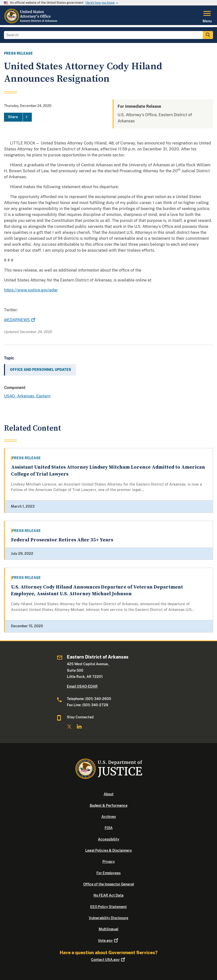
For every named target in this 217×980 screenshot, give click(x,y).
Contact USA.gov (108, 960)
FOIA (109, 828)
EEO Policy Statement (108, 907)
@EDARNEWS (20, 320)
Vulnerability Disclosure (108, 918)
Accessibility (109, 839)
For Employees (108, 873)
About (109, 794)
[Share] (18, 117)
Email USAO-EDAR (82, 686)
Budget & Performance (109, 805)
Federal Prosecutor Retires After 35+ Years (62, 540)
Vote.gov (108, 941)
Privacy (109, 862)
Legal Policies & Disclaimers (108, 850)
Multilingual (108, 929)
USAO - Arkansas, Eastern (27, 396)
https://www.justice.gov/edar (31, 290)
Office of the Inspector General (109, 884)
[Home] (31, 22)
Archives (109, 817)
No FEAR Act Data (108, 895)
